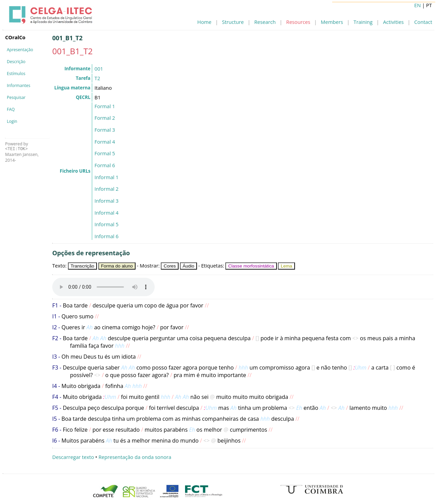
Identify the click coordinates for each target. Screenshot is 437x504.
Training (363, 22)
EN (417, 5)
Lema (286, 266)
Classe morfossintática (251, 266)
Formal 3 (105, 130)
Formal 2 (105, 118)
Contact (423, 22)
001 (99, 69)
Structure (233, 22)
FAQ (11, 109)
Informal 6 (107, 236)
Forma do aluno (117, 266)
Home (204, 22)
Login (12, 121)
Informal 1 (107, 177)
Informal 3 (107, 201)
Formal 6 (105, 165)
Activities (393, 22)
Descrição (16, 62)
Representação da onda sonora (135, 457)
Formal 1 (105, 106)
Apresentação (20, 50)
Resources (298, 22)
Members (332, 22)
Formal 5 (105, 153)
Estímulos (16, 74)
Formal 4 (105, 142)
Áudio (188, 266)
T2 (97, 78)
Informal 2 (107, 189)
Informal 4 (107, 213)
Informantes (19, 85)
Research (265, 22)
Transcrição (82, 266)
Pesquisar (16, 97)
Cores (170, 266)
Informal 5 (107, 224)
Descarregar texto (73, 457)
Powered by (17, 146)
